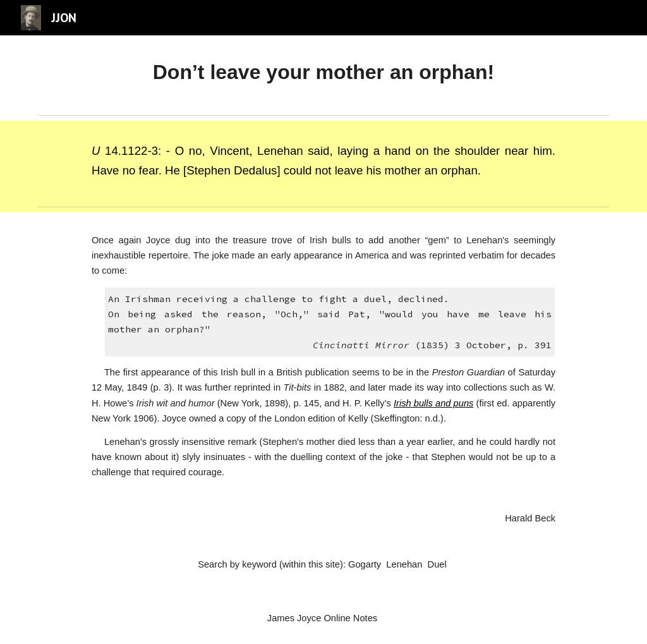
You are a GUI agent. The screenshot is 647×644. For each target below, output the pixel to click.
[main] (323, 72)
